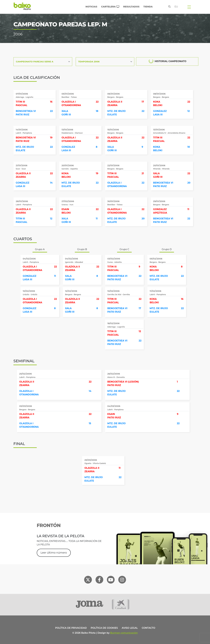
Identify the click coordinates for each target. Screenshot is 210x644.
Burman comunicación (124, 633)
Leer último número (54, 553)
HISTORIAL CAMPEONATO (167, 61)
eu (176, 7)
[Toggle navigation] (189, 7)
